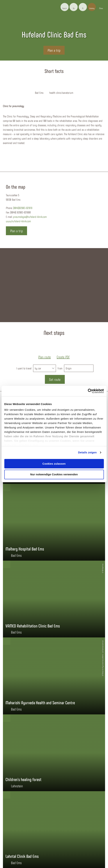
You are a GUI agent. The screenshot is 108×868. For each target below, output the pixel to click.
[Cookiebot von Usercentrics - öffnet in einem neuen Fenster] (88, 391)
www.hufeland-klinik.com (18, 221)
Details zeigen (87, 452)
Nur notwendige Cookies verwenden (54, 475)
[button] (74, 7)
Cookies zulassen (54, 464)
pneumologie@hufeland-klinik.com (30, 217)
